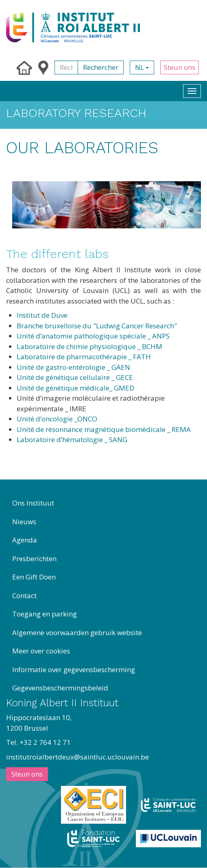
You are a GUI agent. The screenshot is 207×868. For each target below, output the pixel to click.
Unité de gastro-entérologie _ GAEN (73, 367)
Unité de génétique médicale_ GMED (75, 388)
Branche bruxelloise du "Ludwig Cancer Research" (97, 326)
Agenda (25, 540)
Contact (24, 596)
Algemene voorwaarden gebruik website (77, 633)
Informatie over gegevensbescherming (74, 669)
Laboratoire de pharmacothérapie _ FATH (84, 357)
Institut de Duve (42, 315)
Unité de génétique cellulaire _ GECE (75, 377)
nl (142, 67)
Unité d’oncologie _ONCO (57, 419)
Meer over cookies (41, 651)
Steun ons (180, 67)
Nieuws (24, 522)
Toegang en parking (45, 614)
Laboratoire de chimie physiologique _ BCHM (89, 346)
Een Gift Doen (34, 577)
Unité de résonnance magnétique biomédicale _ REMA (104, 429)
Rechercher (101, 67)
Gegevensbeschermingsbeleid (60, 688)
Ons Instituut (33, 503)
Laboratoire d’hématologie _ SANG (72, 439)
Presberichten (34, 559)
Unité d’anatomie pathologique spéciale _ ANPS (93, 336)
